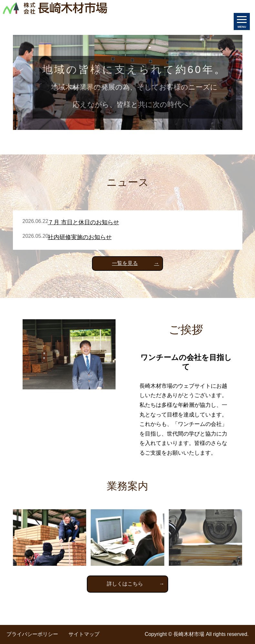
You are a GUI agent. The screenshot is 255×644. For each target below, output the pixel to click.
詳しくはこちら (125, 584)
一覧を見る (125, 263)
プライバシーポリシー (32, 634)
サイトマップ (84, 634)
